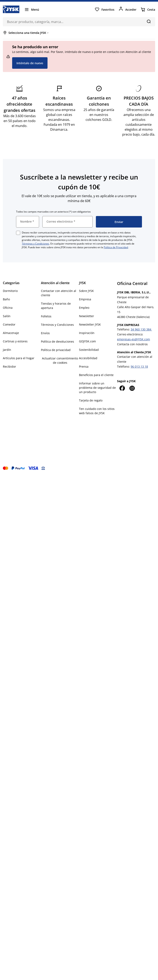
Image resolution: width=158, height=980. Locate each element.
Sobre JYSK (86, 291)
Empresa (85, 299)
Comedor (9, 324)
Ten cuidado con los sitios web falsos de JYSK (97, 411)
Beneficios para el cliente (96, 375)
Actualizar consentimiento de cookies (60, 360)
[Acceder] (127, 9)
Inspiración (87, 333)
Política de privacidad (56, 350)
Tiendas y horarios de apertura (56, 306)
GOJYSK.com (87, 341)
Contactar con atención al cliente (59, 293)
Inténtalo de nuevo (30, 63)
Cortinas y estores (15, 341)
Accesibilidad (88, 358)
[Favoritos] (105, 9)
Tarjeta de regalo (91, 400)
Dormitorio (10, 291)
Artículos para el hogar (19, 358)
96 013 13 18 (139, 366)
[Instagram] (132, 388)
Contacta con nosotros (132, 344)
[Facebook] (122, 388)
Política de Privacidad (116, 247)
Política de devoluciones (58, 341)
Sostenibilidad (89, 350)
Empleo (84, 308)
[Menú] (32, 9)
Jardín (7, 350)
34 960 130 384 (141, 329)
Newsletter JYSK (90, 324)
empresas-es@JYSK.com (134, 339)
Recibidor (9, 366)
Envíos (45, 333)
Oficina (8, 308)
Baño (6, 299)
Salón (7, 316)
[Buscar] (149, 21)
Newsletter (87, 316)
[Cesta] (148, 9)
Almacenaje (11, 333)
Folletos (46, 316)
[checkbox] (18, 233)
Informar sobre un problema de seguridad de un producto (97, 388)
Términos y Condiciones (35, 244)
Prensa (84, 366)
